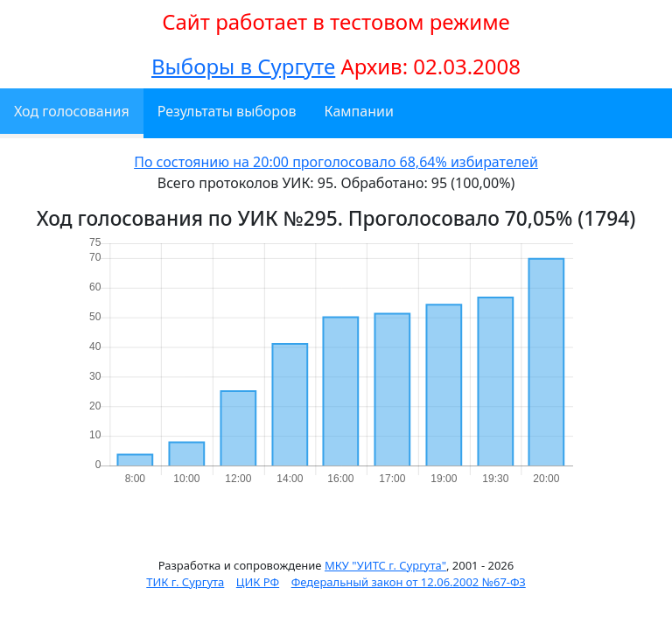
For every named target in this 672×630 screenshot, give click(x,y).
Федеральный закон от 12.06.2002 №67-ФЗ (409, 582)
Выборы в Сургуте (243, 66)
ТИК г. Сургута (185, 582)
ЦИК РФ (258, 582)
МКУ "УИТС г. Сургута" (385, 565)
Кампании (359, 111)
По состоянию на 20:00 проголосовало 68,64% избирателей (336, 162)
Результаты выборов (227, 111)
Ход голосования (72, 111)
